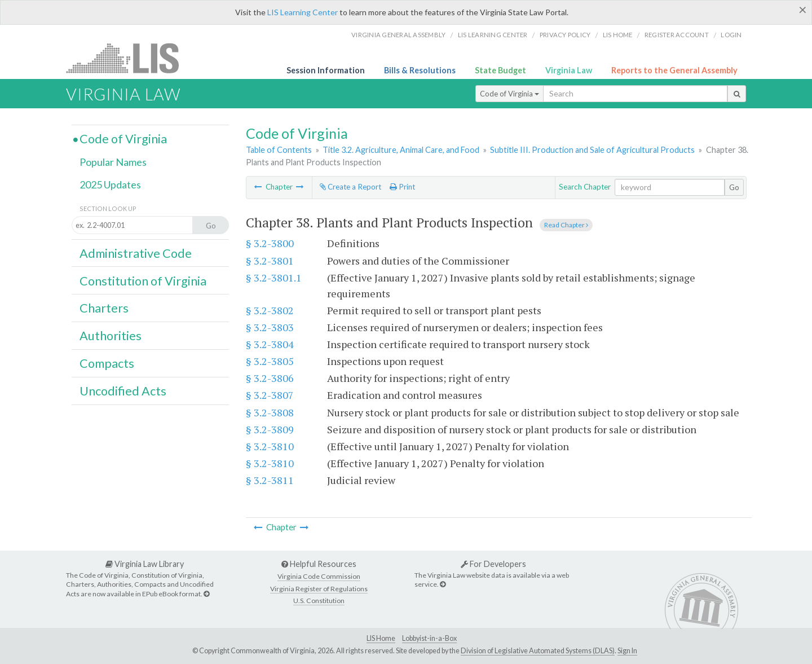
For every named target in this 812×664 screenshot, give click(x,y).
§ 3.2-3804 (270, 344)
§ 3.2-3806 (270, 378)
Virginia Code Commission (319, 576)
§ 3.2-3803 (270, 327)
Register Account (677, 35)
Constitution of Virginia (143, 281)
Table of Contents (279, 150)
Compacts (107, 363)
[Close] (803, 10)
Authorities (111, 336)
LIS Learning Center (303, 12)
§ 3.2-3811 (270, 480)
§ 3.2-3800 (270, 243)
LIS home (618, 35)
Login (731, 35)
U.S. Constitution (319, 601)
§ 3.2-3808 (270, 412)
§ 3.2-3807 (270, 395)
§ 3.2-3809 (270, 429)
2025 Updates (110, 184)
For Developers (493, 564)
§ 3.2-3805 (270, 361)
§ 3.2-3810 (270, 446)
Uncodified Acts (123, 391)
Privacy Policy (565, 35)
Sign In (627, 651)
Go (734, 187)
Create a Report (350, 187)
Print (402, 187)
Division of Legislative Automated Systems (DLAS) (538, 651)
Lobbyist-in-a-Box (429, 638)
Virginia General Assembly (398, 35)
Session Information (326, 70)
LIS (129, 58)
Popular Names (113, 162)
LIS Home (381, 638)
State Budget (500, 70)
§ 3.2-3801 (270, 261)
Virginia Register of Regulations (319, 589)
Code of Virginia (509, 94)
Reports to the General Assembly (674, 70)
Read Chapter (566, 225)
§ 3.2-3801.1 (274, 278)
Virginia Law (569, 70)
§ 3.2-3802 (270, 310)
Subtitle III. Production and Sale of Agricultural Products (592, 150)
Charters (104, 308)
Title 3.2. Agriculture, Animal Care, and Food (401, 150)
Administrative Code (136, 253)
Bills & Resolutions (420, 70)
